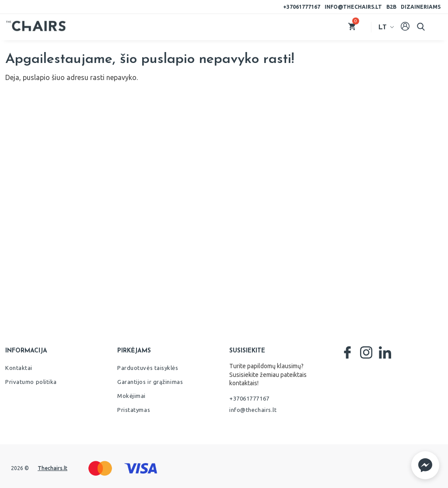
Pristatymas (134, 410)
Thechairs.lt (52, 468)
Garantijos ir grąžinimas (150, 382)
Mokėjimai (131, 396)
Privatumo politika (31, 382)
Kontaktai (19, 368)
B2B (391, 7)
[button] (425, 465)
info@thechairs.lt (353, 7)
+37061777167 (302, 7)
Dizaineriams (421, 7)
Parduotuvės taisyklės (148, 368)
